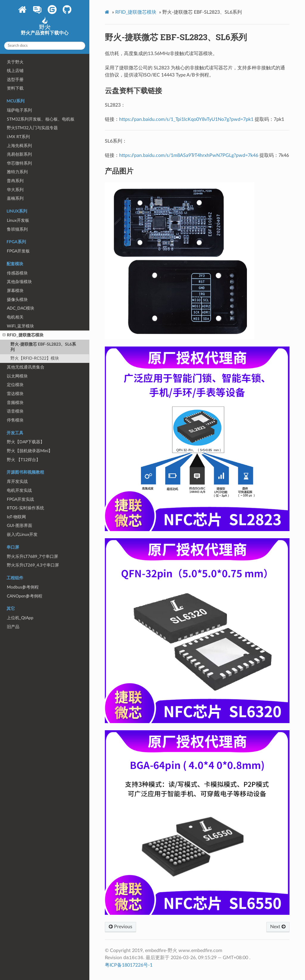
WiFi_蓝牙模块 (20, 326)
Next (278, 927)
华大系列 (15, 190)
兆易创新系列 (19, 154)
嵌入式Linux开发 (22, 535)
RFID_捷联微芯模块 (23, 335)
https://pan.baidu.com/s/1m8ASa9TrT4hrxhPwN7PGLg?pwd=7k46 (189, 155)
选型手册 (15, 80)
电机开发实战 (19, 490)
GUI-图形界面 (20, 526)
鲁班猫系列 (17, 229)
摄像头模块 (17, 300)
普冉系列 (15, 181)
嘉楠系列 (15, 198)
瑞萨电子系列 (19, 110)
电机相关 (15, 317)
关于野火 (15, 62)
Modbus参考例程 (23, 587)
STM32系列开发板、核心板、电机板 (41, 119)
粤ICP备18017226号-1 (129, 965)
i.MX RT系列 (18, 137)
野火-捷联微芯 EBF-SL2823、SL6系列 (43, 347)
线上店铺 (15, 71)
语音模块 (15, 411)
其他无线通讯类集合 (26, 367)
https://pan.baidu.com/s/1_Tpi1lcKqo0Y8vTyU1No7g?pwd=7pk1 (186, 119)
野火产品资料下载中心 (45, 28)
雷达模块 (15, 394)
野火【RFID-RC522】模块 (35, 358)
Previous (120, 927)
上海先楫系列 (19, 146)
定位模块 (15, 385)
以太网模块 (17, 376)
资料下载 (15, 88)
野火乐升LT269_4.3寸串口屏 (33, 565)
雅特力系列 (17, 172)
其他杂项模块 (19, 282)
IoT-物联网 (16, 517)
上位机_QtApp (20, 618)
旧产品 (13, 627)
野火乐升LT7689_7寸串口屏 (32, 557)
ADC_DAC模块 (21, 308)
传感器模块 (17, 273)
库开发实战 (17, 482)
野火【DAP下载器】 (26, 442)
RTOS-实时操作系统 (25, 508)
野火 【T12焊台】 (24, 460)
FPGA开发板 (18, 251)
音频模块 (15, 403)
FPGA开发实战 (20, 499)
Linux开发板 (18, 220)
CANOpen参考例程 (25, 596)
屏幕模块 (15, 291)
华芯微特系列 (19, 163)
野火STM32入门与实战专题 (32, 128)
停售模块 (15, 420)
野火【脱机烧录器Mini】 (30, 451)
